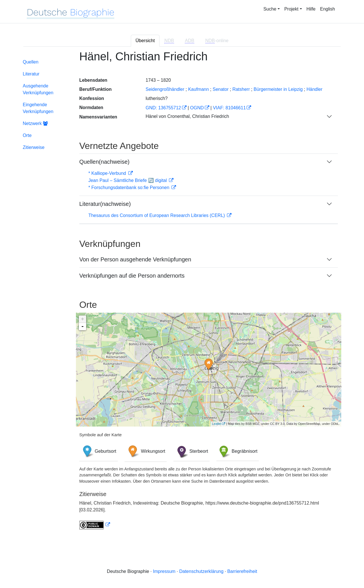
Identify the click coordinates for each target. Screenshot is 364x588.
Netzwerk (35, 123)
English (328, 9)
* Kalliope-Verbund (108, 173)
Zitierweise (34, 147)
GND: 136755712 (163, 108)
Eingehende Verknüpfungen (38, 108)
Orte (27, 135)
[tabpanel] (182, 293)
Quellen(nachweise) (105, 162)
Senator (221, 89)
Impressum (164, 571)
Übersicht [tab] (145, 41)
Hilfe (311, 9)
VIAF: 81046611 (229, 108)
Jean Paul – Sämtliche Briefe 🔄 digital (128, 180)
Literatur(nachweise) (105, 204)
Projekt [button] (291, 9)
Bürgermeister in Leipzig (278, 89)
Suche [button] (270, 9)
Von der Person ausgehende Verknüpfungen (135, 259)
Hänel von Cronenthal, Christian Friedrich (187, 116)
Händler (315, 89)
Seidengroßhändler (165, 89)
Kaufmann (198, 89)
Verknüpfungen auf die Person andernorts (132, 276)
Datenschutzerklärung (201, 571)
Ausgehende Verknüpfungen (38, 89)
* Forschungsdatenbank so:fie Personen (130, 188)
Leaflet (217, 424)
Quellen (31, 62)
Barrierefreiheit (242, 571)
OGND (197, 108)
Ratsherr (241, 89)
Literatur (31, 74)
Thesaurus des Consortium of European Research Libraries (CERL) (157, 215)
